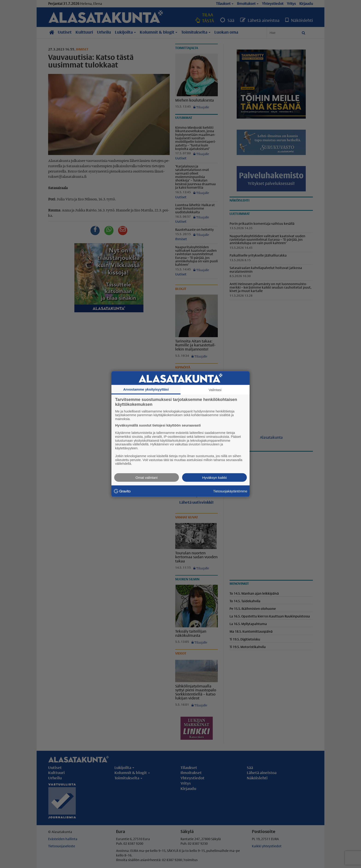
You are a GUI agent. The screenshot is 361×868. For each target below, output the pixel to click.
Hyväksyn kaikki (214, 478)
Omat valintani (147, 478)
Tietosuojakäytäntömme (230, 491)
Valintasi (215, 390)
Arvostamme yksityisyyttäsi (146, 389)
